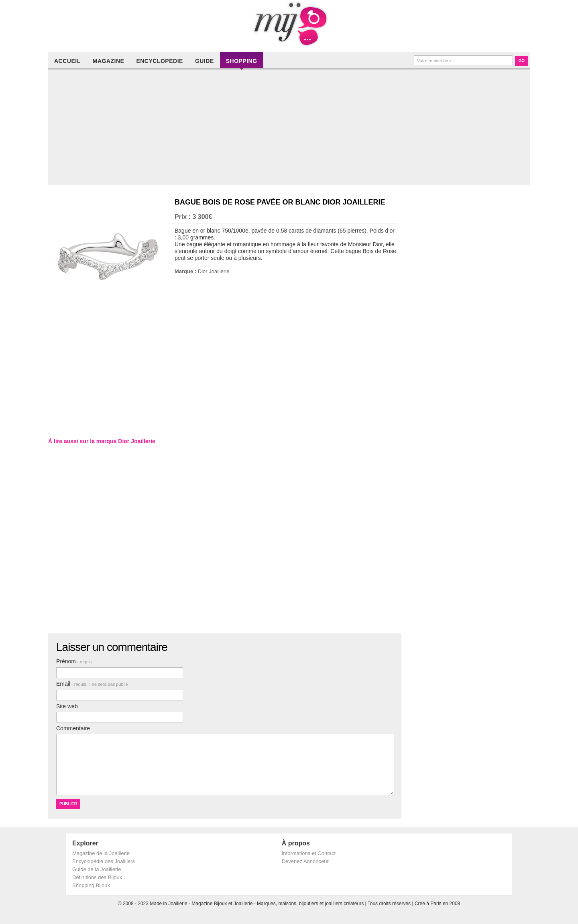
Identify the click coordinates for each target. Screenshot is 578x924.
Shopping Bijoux (91, 885)
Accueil (67, 61)
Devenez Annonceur (305, 861)
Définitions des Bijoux (97, 877)
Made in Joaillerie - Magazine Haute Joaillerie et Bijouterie (289, 24)
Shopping (242, 61)
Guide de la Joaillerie (97, 869)
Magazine (109, 61)
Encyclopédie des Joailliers (104, 861)
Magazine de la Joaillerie (101, 853)
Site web (67, 706)
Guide (205, 61)
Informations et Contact (309, 853)
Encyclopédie (159, 61)
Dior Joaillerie (214, 271)
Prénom (74, 661)
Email (92, 684)
